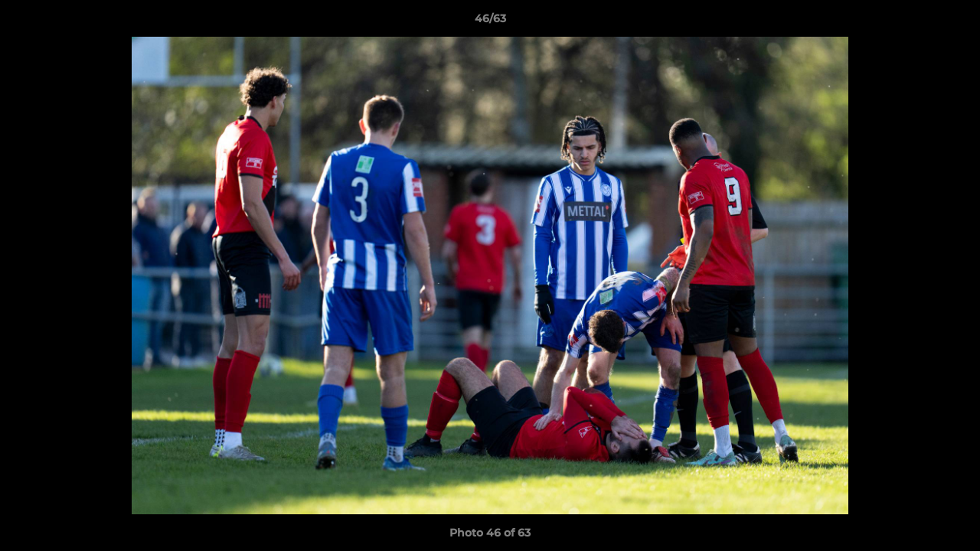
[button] (952, 22)
